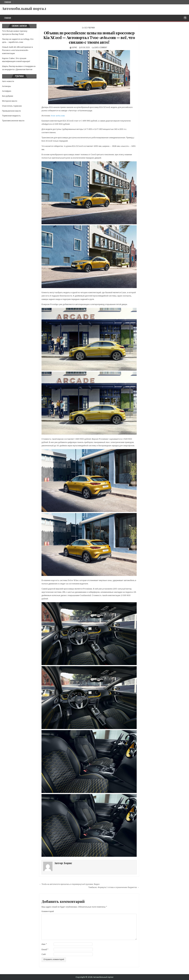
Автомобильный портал (24, 8)
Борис (75, 47)
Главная (8, 2)
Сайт (44, 954)
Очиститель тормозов (12, 106)
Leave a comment (101, 47)
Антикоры (7, 86)
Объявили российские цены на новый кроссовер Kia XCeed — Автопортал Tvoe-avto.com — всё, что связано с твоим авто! (89, 37)
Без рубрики (90, 28)
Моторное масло (10, 101)
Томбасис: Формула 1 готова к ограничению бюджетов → (114, 887)
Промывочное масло (12, 111)
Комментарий (48, 911)
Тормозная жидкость (11, 116)
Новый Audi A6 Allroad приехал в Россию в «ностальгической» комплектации (18, 50)
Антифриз (7, 91)
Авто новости (8, 81)
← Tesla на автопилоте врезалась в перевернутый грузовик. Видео (69, 884)
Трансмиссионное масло (13, 121)
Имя (44, 944)
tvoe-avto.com (58, 116)
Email (45, 949)
